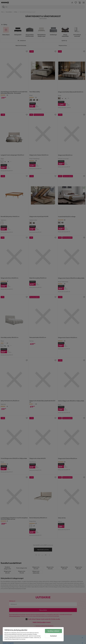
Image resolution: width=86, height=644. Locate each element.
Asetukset (53, 636)
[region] (33, 634)
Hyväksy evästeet (53, 631)
